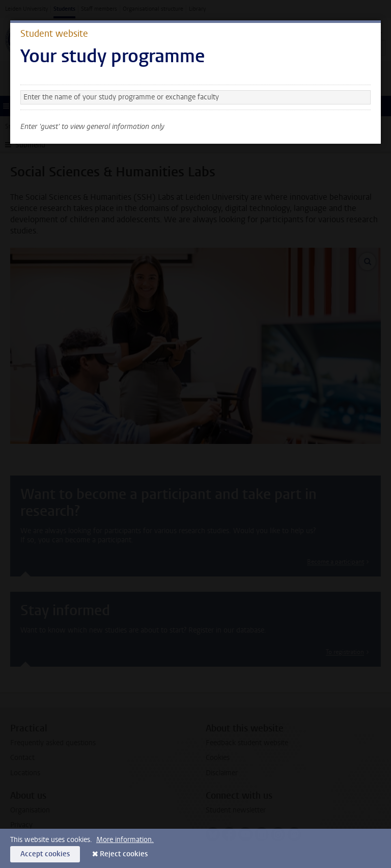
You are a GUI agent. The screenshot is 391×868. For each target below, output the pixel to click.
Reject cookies (124, 854)
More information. (125, 840)
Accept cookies (45, 854)
